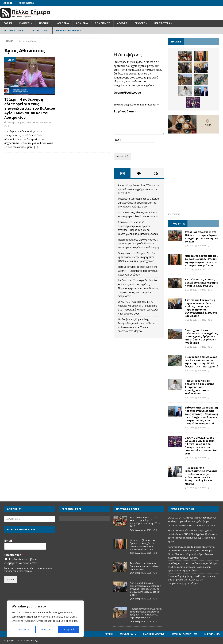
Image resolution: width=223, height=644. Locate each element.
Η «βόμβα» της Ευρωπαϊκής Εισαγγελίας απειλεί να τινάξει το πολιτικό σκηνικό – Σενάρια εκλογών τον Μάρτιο (201, 476)
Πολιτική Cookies (154, 634)
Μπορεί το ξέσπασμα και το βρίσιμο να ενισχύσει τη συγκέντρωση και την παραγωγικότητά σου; (138, 203)
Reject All (46, 629)
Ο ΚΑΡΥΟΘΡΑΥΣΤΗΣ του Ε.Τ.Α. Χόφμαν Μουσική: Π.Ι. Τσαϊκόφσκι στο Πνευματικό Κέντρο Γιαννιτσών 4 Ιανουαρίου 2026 (201, 446)
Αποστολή (122, 156)
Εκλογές (140, 23)
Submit (11, 579)
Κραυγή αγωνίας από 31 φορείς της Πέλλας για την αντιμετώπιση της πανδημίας (192, 580)
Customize (23, 629)
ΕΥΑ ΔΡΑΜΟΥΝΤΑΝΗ (178, 518)
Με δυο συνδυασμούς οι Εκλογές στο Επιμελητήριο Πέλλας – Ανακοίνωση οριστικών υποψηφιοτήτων (193, 567)
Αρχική (8, 3)
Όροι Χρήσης (128, 634)
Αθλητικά (82, 23)
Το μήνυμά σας (125, 111)
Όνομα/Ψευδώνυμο (127, 93)
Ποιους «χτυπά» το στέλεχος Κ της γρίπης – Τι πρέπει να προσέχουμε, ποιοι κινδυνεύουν (138, 271)
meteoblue (174, 214)
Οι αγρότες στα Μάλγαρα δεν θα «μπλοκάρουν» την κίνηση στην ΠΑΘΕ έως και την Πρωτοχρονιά (136, 257)
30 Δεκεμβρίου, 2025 (197, 246)
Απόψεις (122, 23)
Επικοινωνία (26, 3)
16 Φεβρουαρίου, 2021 (19, 122)
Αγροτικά (63, 23)
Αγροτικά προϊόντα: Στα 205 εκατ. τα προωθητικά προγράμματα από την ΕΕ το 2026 (138, 189)
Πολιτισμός (102, 23)
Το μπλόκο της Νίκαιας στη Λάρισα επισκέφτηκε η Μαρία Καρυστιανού (201, 283)
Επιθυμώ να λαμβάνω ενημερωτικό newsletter (21, 561)
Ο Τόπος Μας (40, 30)
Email (117, 140)
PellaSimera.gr (43, 122)
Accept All (68, 629)
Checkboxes (14, 555)
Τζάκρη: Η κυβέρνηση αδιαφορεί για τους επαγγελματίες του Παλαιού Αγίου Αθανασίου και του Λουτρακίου (30, 108)
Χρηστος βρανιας (177, 547)
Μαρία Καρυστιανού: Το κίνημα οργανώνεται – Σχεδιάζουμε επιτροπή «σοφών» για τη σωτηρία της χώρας (192, 521)
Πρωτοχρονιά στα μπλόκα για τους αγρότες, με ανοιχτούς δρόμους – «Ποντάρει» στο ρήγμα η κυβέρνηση (138, 244)
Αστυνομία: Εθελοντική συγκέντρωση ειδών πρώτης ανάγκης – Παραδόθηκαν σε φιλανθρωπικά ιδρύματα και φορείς (201, 308)
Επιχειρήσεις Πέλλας (69, 30)
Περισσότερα (162, 23)
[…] (36, 147)
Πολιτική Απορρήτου (184, 634)
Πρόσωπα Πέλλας (14, 30)
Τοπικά (8, 23)
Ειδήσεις (25, 23)
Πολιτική (45, 23)
